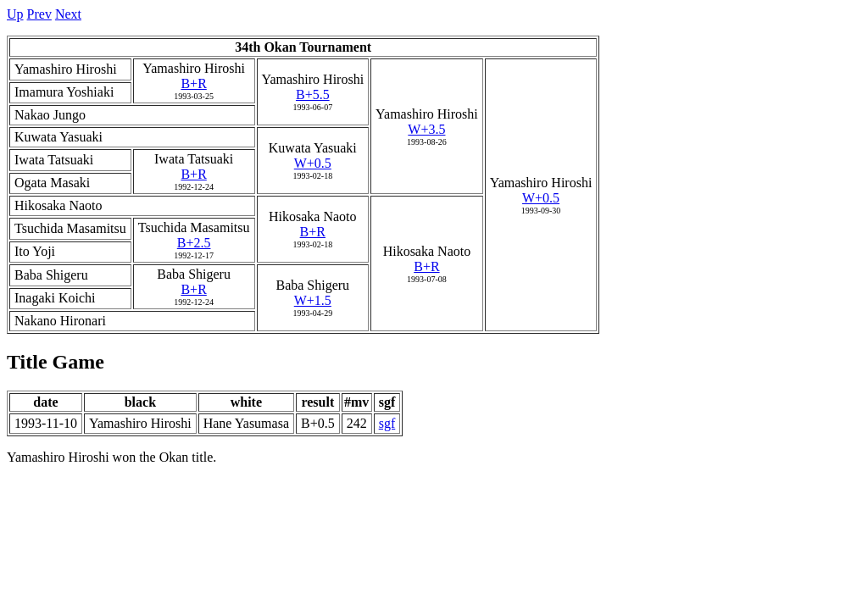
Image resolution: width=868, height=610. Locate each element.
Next (68, 14)
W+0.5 (541, 198)
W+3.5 (426, 129)
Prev (39, 14)
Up (15, 14)
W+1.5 (313, 300)
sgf (387, 423)
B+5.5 (313, 94)
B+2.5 (194, 243)
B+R (193, 83)
